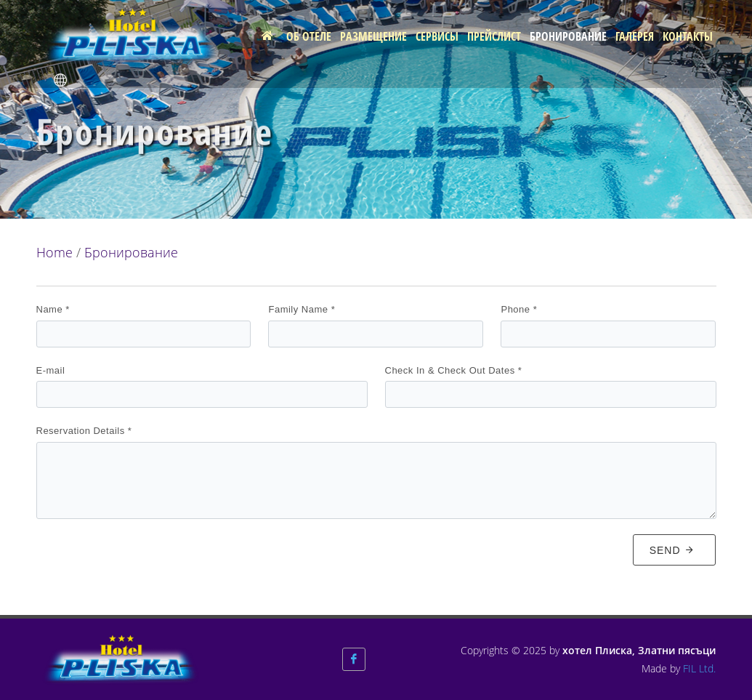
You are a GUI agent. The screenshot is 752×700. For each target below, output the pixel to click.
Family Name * (302, 309)
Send (673, 550)
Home (54, 252)
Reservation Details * (84, 431)
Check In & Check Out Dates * (454, 370)
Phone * (519, 309)
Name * (53, 309)
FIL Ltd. (699, 668)
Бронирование (131, 252)
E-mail (51, 370)
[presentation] (147, 559)
